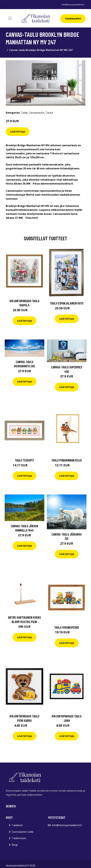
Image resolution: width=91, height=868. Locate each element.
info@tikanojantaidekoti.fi (73, 5)
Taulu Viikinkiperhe (67, 627)
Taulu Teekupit (25, 460)
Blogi (15, 845)
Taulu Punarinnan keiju (67, 460)
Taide (24, 113)
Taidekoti (17, 825)
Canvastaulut (36, 113)
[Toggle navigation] (10, 18)
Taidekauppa (73, 19)
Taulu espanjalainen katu (67, 303)
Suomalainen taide (23, 832)
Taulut (49, 113)
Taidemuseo (19, 838)
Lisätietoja (18, 132)
